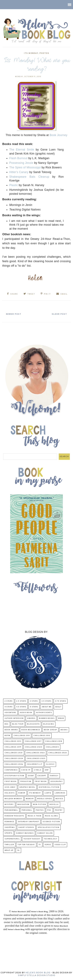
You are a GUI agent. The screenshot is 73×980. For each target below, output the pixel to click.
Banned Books (47, 718)
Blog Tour (18, 724)
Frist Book (41, 782)
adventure (10, 713)
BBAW (61, 718)
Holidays (10, 793)
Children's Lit (35, 764)
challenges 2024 (14, 759)
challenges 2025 (36, 759)
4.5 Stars (21, 707)
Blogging (49, 724)
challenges (52, 747)
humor (22, 793)
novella (54, 804)
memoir (30, 799)
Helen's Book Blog (38, 973)
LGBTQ (48, 793)
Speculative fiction (49, 827)
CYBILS (38, 770)
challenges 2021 (14, 753)
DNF (47, 770)
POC (49, 810)
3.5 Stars (47, 701)
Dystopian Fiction (14, 776)
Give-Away (10, 787)
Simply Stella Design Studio (37, 975)
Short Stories (26, 827)
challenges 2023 (58, 753)
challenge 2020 (34, 747)
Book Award (11, 730)
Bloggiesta (33, 724)
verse (48, 845)
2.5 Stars (21, 701)
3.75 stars (61, 701)
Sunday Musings (25, 833)
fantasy (54, 776)
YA (18, 850)
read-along (51, 816)
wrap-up (9, 850)
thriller (9, 845)
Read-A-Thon (35, 816)
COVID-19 (26, 770)
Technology (51, 839)
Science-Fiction (51, 822)
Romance (9, 822)
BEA (7, 724)
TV (40, 845)
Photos (44, 53)
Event (31, 776)
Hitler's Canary (19, 172)
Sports (8, 833)
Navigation (23, 804)
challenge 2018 (54, 741)
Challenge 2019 (13, 747)
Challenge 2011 (22, 736)
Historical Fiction (49, 787)
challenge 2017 (33, 741)
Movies (59, 799)
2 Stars (9, 701)
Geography (57, 782)
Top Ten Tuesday (26, 845)
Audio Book (26, 713)
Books (64, 730)
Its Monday (31, 53)
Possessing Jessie (21, 163)
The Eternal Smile (22, 150)
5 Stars (34, 707)
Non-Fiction (40, 804)
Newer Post (14, 314)
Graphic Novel (27, 787)
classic (50, 764)
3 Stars (34, 701)
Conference (11, 770)
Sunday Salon (45, 833)
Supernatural (12, 839)
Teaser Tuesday (32, 839)
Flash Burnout (18, 158)
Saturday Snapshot (29, 822)
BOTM (7, 736)
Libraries (60, 793)
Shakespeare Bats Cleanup (29, 177)
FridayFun (26, 782)
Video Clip (60, 845)
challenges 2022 (36, 753)
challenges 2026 (14, 764)
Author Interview (14, 718)
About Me (47, 707)
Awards (31, 718)
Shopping (10, 827)
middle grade (45, 799)
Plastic (14, 185)
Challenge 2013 (13, 741)
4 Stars (9, 707)
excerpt (42, 776)
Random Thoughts (14, 816)
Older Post (59, 314)
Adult (58, 707)
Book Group (50, 730)
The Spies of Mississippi (25, 167)
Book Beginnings (31, 730)
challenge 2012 (42, 736)
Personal (27, 810)
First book (11, 782)
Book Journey (58, 135)
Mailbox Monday (13, 799)
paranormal (11, 810)
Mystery (9, 804)
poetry (59, 810)
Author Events (44, 713)
